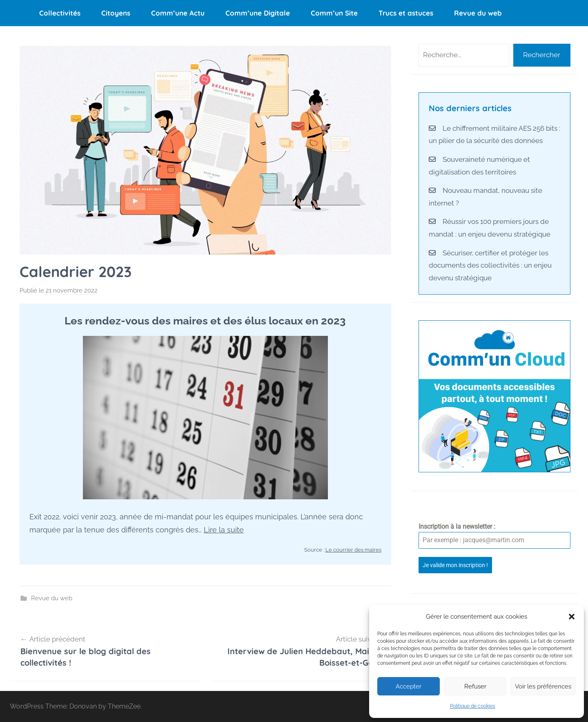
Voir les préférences (543, 686)
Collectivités (60, 13)
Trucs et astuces (406, 13)
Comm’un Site (334, 13)
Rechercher (542, 55)
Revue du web (478, 13)
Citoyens (116, 13)
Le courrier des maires (353, 550)
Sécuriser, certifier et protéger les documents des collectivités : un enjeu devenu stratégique (490, 266)
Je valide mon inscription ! (455, 565)
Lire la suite (224, 530)
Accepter (409, 686)
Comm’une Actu (178, 13)
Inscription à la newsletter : (457, 526)
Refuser (475, 686)
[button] (572, 617)
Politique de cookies (473, 706)
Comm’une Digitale (258, 13)
